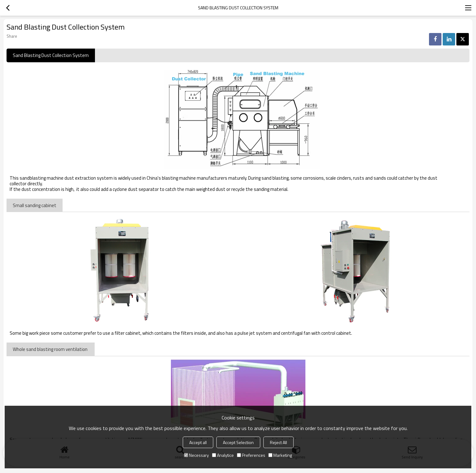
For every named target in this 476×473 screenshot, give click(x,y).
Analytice (223, 455)
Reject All (278, 442)
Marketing (280, 455)
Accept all (198, 442)
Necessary (196, 455)
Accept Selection (238, 442)
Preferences (251, 455)
